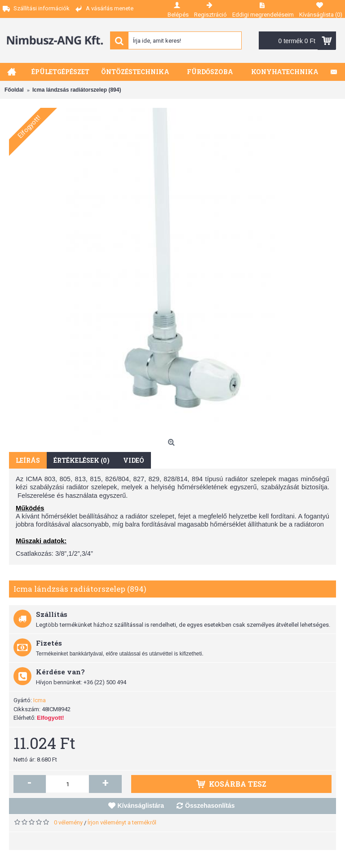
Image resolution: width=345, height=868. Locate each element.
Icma (40, 700)
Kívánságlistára (141, 806)
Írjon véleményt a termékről (122, 822)
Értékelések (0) (82, 460)
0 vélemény (68, 822)
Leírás (28, 460)
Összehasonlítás (210, 806)
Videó (134, 460)
